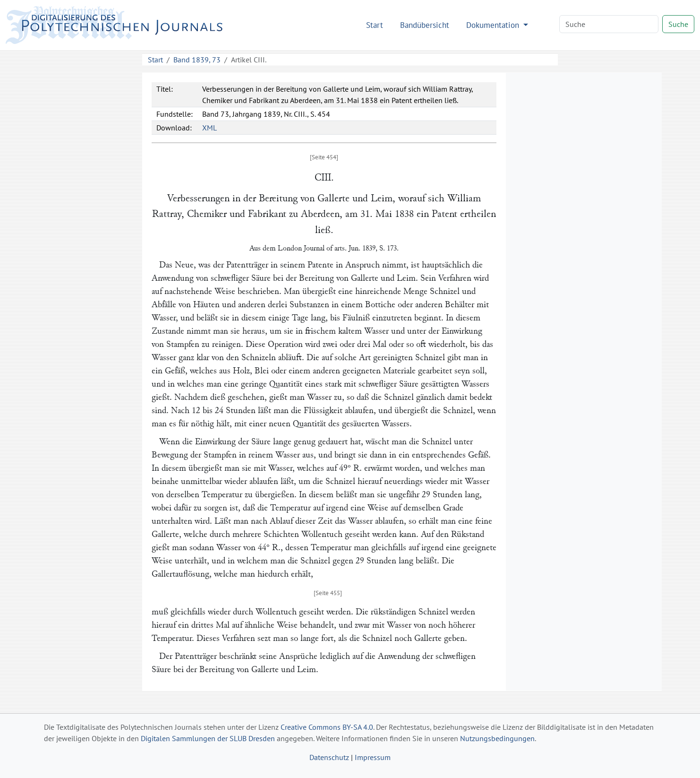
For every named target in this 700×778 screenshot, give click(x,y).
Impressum (373, 757)
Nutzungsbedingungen (497, 738)
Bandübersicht (425, 25)
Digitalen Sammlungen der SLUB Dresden (208, 738)
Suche (678, 24)
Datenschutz (329, 757)
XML (209, 128)
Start (375, 25)
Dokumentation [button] (494, 25)
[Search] (609, 24)
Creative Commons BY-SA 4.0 (327, 727)
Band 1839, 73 (197, 60)
